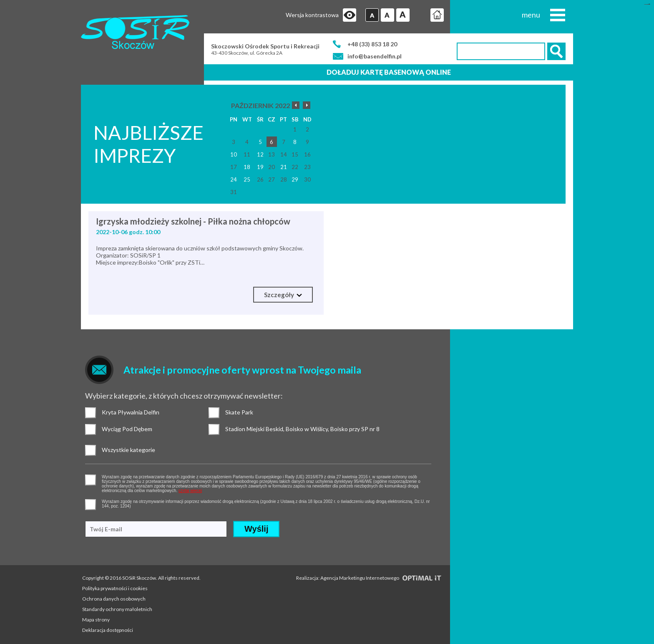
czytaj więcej (190, 491)
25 (247, 179)
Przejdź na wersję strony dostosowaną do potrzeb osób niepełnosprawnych (350, 15)
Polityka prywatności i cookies (115, 588)
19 (260, 167)
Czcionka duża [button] (403, 15)
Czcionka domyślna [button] (372, 15)
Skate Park (214, 413)
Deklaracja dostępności (108, 630)
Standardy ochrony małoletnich (117, 609)
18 (247, 167)
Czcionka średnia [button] (387, 15)
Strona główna (437, 15)
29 (295, 179)
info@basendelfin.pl (375, 56)
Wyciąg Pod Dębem (91, 429)
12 (260, 154)
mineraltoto (648, 4)
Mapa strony (96, 620)
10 (234, 154)
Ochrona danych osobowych (114, 599)
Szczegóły (283, 295)
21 (284, 167)
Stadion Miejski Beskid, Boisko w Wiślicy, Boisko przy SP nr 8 (214, 429)
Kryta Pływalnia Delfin (91, 413)
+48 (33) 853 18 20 (372, 44)
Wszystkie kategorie (91, 450)
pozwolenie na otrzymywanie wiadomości (91, 505)
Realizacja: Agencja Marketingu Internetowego (369, 578)
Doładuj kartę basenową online (389, 72)
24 (234, 179)
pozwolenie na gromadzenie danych (91, 480)
